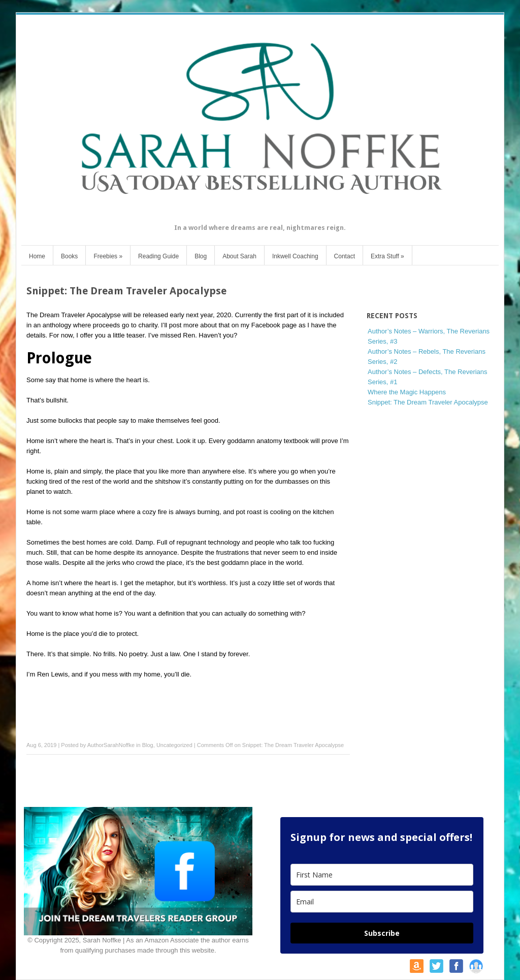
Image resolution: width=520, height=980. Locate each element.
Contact (345, 256)
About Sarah (239, 256)
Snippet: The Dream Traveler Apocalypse (428, 402)
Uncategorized (174, 745)
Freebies (108, 256)
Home (37, 256)
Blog (201, 256)
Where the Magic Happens (407, 392)
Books (69, 256)
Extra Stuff (387, 256)
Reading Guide (158, 256)
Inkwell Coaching (295, 256)
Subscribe (382, 933)
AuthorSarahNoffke (111, 745)
